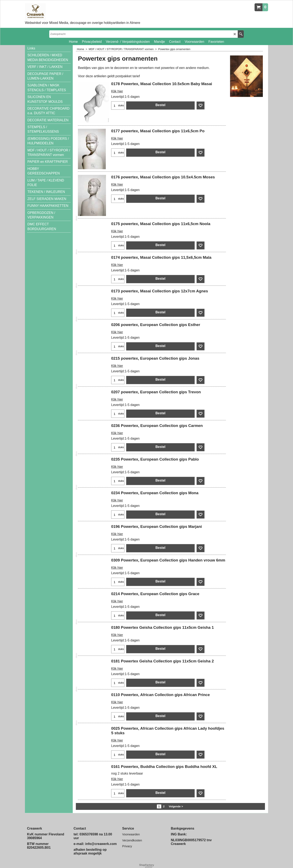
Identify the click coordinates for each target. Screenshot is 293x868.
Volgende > (176, 806)
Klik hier (117, 91)
